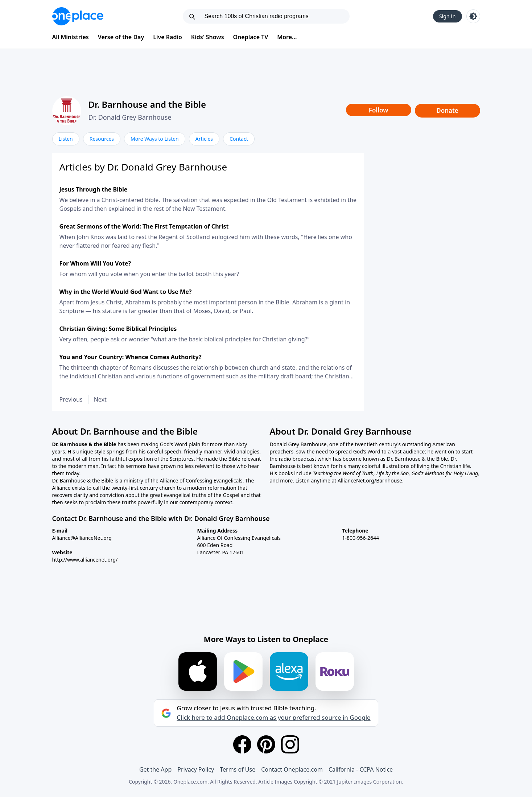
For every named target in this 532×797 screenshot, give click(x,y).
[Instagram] (290, 744)
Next (100, 399)
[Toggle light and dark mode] (473, 16)
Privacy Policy (196, 769)
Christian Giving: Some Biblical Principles (118, 329)
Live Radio (168, 37)
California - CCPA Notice (361, 769)
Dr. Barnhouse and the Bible (147, 104)
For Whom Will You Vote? (95, 263)
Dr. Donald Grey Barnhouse (130, 117)
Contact (239, 139)
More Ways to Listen (155, 139)
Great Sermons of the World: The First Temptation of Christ (144, 226)
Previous (71, 399)
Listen (66, 139)
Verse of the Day (121, 37)
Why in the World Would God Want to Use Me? (126, 292)
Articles (204, 139)
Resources (102, 139)
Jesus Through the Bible (94, 189)
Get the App (155, 769)
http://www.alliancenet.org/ (85, 560)
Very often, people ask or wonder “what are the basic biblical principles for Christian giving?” (185, 339)
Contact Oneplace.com (292, 769)
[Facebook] (242, 744)
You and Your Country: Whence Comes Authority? (131, 357)
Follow (379, 110)
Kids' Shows (208, 37)
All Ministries (71, 37)
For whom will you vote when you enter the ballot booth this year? (149, 274)
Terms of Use (238, 769)
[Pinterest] (266, 744)
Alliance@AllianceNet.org (82, 538)
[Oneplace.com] (78, 16)
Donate (447, 110)
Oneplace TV (251, 37)
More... (287, 37)
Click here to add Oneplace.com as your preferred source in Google (273, 718)
